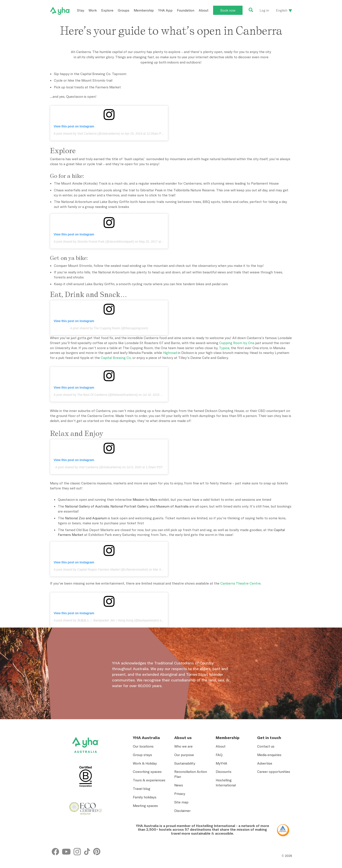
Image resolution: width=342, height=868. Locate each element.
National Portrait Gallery (129, 506)
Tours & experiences (149, 780)
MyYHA (221, 763)
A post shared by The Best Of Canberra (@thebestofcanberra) (96, 395)
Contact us (266, 746)
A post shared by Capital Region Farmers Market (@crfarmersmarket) (101, 570)
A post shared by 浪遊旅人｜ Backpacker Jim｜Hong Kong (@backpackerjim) (106, 620)
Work (93, 10)
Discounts (224, 772)
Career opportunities (274, 772)
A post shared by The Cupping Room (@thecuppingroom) (109, 328)
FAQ (219, 755)
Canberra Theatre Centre (240, 583)
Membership (144, 10)
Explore (107, 10)
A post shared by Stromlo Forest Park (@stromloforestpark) (94, 242)
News (179, 785)
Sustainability (185, 763)
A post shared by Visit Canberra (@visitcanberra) (87, 134)
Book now (228, 10)
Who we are (183, 746)
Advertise (265, 763)
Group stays (142, 755)
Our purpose (184, 755)
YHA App (165, 10)
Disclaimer (182, 811)
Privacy (180, 794)
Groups (124, 10)
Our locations (143, 746)
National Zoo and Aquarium (86, 518)
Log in (264, 10)
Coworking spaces (147, 772)
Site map (181, 802)
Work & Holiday (145, 763)
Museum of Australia (172, 506)
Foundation (186, 10)
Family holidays (145, 797)
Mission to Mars (145, 499)
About (204, 10)
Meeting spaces (145, 806)
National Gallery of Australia (87, 506)
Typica (224, 348)
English (282, 10)
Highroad (170, 353)
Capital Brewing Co (116, 358)
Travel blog (142, 789)
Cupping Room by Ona (237, 343)
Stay (81, 10)
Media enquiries (269, 755)
